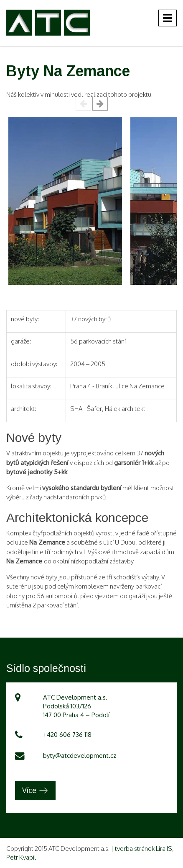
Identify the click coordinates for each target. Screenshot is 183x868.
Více (29, 790)
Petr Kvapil (21, 857)
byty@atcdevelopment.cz (80, 756)
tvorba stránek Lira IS (144, 849)
